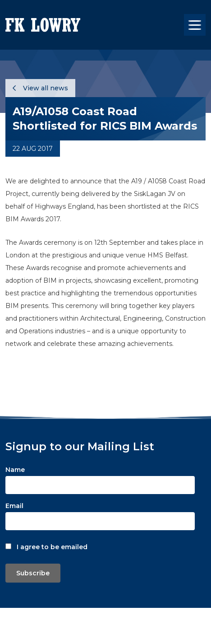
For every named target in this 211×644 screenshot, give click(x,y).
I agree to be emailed (52, 547)
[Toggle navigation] (195, 25)
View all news (40, 88)
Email (14, 506)
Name (15, 470)
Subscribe (33, 573)
